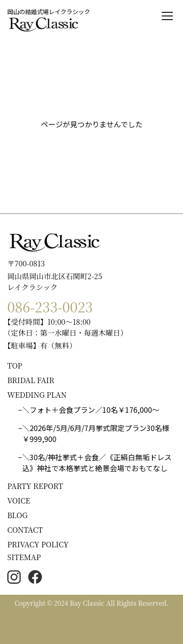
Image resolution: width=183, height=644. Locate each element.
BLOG (18, 515)
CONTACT (25, 530)
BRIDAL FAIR (31, 380)
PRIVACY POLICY (38, 544)
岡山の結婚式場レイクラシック (49, 12)
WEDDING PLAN (37, 395)
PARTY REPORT (35, 486)
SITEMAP (24, 557)
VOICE (19, 501)
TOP (15, 366)
